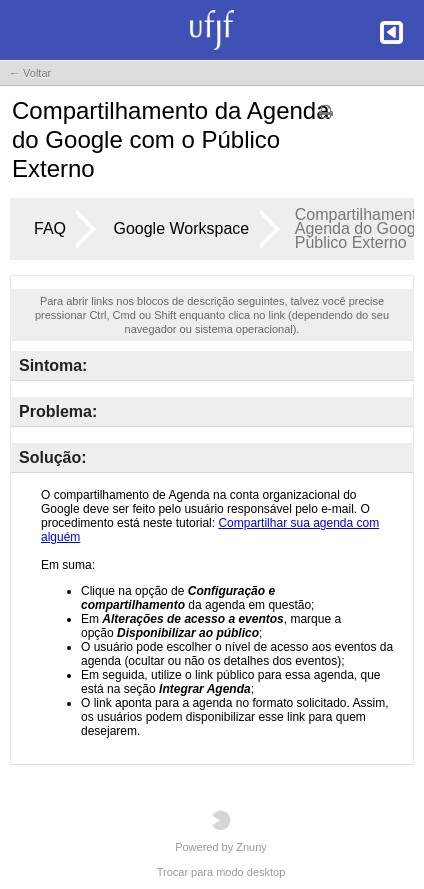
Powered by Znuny (221, 831)
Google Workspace (181, 228)
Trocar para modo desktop (221, 872)
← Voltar (30, 73)
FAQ (50, 228)
